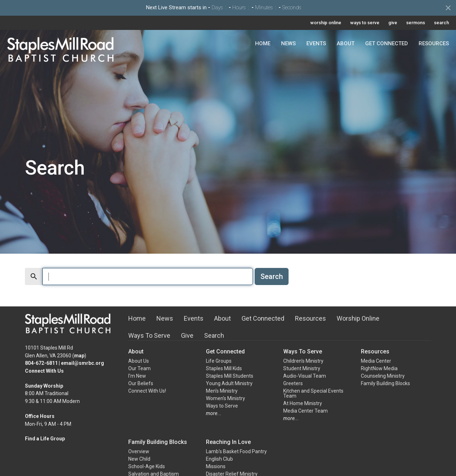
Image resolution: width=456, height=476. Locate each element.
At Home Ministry (303, 403)
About (346, 43)
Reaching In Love (228, 442)
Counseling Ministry (383, 376)
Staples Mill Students (230, 376)
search (441, 23)
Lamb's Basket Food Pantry (236, 451)
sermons (416, 23)
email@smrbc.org (82, 363)
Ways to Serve (222, 406)
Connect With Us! (147, 391)
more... (214, 413)
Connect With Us (44, 371)
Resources (434, 43)
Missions (216, 466)
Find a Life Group (45, 439)
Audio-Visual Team (305, 376)
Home (263, 43)
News (288, 43)
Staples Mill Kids (224, 368)
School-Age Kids (147, 466)
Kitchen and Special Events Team (313, 393)
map (79, 356)
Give (187, 335)
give (393, 23)
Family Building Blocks (385, 383)
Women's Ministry (226, 398)
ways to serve (365, 23)
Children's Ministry (303, 361)
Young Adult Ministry (229, 383)
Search (272, 276)
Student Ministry (302, 368)
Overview (139, 451)
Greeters (293, 383)
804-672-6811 (41, 363)
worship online (326, 23)
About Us (139, 361)
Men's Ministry (222, 391)
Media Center (376, 361)
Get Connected (387, 43)
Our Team (139, 368)
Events (316, 43)
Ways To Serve (149, 335)
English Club (219, 459)
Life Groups (219, 361)
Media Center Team (305, 411)
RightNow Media (379, 368)
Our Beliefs (141, 383)
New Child (139, 459)
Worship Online (358, 318)
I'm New (137, 376)
